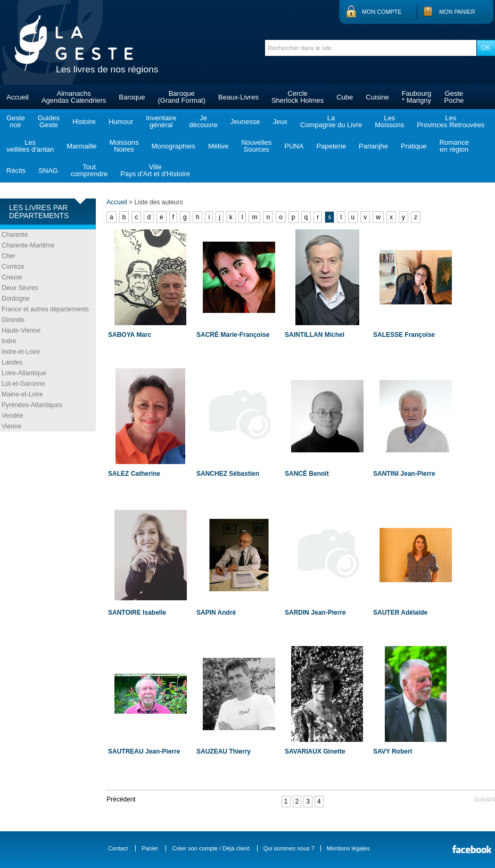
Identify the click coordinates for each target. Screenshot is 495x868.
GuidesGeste (49, 121)
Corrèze (13, 267)
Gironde (13, 320)
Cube (345, 97)
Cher (9, 256)
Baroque (132, 97)
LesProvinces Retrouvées (451, 121)
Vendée (13, 416)
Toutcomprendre (89, 170)
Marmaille (81, 146)
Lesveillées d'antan (30, 146)
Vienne (11, 426)
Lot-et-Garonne (23, 384)
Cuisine (377, 97)
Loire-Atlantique (24, 373)
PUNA (294, 146)
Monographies (173, 146)
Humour (121, 122)
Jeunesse (245, 122)
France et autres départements (45, 309)
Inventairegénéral (161, 121)
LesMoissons (389, 121)
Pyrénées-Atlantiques (32, 405)
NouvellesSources (256, 146)
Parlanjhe (373, 146)
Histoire (84, 122)
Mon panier (457, 12)
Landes (12, 362)
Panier (150, 848)
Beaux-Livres (238, 97)
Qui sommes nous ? (289, 848)
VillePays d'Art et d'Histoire (155, 170)
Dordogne (16, 299)
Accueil (18, 97)
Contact (118, 848)
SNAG (48, 171)
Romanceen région (454, 146)
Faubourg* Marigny (417, 97)
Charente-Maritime (28, 245)
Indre (9, 341)
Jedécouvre (203, 121)
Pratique (414, 146)
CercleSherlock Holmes (298, 97)
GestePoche (454, 97)
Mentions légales (348, 848)
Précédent (121, 799)
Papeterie (331, 146)
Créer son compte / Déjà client (211, 848)
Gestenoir (16, 121)
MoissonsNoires (124, 146)
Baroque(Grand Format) (181, 97)
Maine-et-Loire (22, 394)
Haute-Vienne (21, 330)
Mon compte (382, 12)
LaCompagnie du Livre (331, 121)
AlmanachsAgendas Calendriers (74, 97)
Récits (16, 171)
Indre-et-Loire (21, 352)
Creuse (12, 277)
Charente (15, 235)
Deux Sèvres (20, 288)
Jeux (280, 122)
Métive (218, 146)
